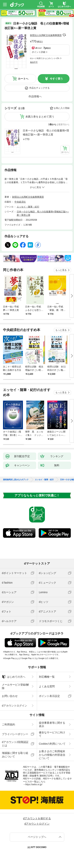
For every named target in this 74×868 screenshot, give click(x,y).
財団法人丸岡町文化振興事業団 (46, 35)
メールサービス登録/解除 (15, 686)
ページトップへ (37, 837)
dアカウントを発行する (37, 818)
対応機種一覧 (47, 677)
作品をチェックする (39, 88)
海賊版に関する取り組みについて (15, 755)
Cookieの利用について (52, 744)
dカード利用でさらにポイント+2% (45, 58)
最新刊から (64, 124)
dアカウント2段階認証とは (15, 744)
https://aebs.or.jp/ (34, 784)
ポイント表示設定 (49, 696)
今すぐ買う (56, 79)
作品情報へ (35, 96)
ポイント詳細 (39, 52)
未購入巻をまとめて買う (40, 117)
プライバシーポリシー (15, 734)
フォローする (64, 35)
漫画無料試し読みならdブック (16, 480)
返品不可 (34, 62)
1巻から (52, 124)
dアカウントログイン (14, 706)
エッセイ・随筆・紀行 (28, 207)
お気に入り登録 (62, 108)
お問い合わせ (10, 696)
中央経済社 (20, 202)
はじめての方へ (14, 677)
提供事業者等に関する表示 (52, 724)
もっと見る (61, 270)
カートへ (23, 79)
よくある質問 (47, 686)
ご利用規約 (8, 724)
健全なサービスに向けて (52, 734)
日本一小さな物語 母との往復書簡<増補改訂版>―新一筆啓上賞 (46, 133)
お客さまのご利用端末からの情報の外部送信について (52, 755)
